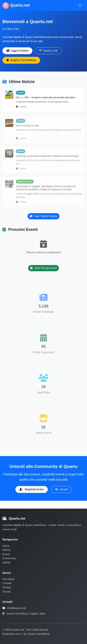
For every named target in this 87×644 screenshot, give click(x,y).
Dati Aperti (9, 579)
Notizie (6, 550)
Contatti (7, 583)
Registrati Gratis (31, 489)
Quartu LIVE (48, 51)
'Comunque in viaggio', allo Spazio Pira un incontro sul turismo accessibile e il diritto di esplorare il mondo (46, 189)
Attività (6, 563)
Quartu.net (16, 6)
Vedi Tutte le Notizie (43, 216)
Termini (7, 592)
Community (9, 558)
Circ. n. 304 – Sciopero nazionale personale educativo (46, 97)
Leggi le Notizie (17, 51)
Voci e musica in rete (27, 126)
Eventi (6, 554)
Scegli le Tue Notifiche (21, 60)
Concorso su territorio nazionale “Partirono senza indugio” (48, 157)
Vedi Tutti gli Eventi (43, 268)
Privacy (7, 587)
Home (6, 546)
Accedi (61, 489)
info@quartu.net (16, 608)
